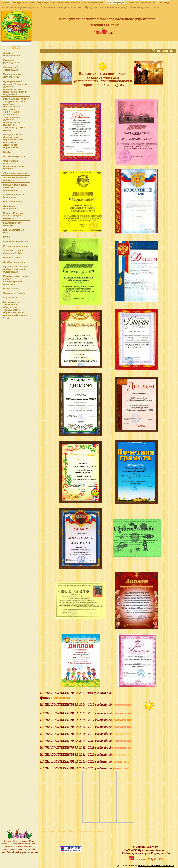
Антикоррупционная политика (15, 179)
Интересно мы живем (16, 246)
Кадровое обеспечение (65, 2)
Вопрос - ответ (12, 258)
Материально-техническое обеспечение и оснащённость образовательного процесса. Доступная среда (15, 310)
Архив (6, 2)
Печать (64, 46)
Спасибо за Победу (14, 293)
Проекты (132, 2)
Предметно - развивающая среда (106, 7)
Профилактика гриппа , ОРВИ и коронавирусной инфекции (16, 280)
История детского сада (144, 7)
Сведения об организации (11, 68)
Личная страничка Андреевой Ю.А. (14, 252)
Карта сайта (10, 297)
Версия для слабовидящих (84, 46)
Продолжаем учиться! (16, 241)
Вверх (52, 831)
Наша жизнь (148, 2)
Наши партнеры (93, 2)
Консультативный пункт (14, 231)
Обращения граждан (15, 173)
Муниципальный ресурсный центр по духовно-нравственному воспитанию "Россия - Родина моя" (16, 88)
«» (156, 865)
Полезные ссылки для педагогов (62, 7)
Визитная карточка (14, 156)
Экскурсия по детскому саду (30, 2)
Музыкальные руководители (20, 7)
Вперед (53, 46)
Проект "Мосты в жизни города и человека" (13, 216)
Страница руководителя (11, 61)
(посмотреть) (122, 734)
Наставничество (13, 202)
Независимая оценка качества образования (15, 187)
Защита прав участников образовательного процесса (14, 165)
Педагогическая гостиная (12, 224)
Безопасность (11, 288)
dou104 (5, 852)
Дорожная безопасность (11, 207)
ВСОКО (7, 152)
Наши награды (115, 2)
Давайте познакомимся (12, 54)
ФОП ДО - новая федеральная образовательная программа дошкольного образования (13, 141)
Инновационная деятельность (12, 76)
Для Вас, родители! (14, 262)
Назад (43, 46)
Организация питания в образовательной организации (16, 269)
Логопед (164, 2)
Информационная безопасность (14, 196)
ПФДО (7, 237)
